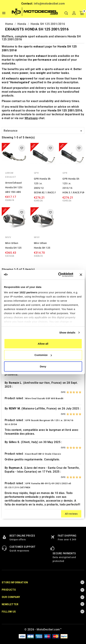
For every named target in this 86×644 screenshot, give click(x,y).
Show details (67, 333)
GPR (36, 173)
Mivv (8, 237)
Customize (43, 355)
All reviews (71, 514)
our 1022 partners (26, 292)
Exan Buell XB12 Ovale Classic (43, 454)
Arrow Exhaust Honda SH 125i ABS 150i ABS (14, 187)
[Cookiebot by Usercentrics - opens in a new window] (58, 275)
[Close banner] (81, 275)
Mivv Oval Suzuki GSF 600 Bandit (44, 398)
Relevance (43, 131)
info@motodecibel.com (49, 4)
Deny (43, 366)
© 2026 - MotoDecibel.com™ (43, 629)
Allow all (43, 343)
